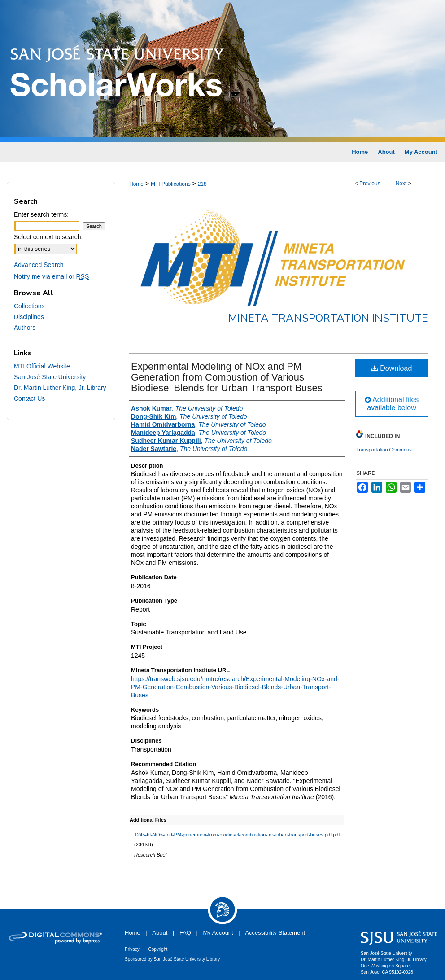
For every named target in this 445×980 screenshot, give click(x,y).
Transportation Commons (384, 450)
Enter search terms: (41, 214)
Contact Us (29, 398)
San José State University (50, 377)
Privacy (132, 949)
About (160, 933)
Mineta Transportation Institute (328, 318)
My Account (218, 933)
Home (136, 184)
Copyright (158, 949)
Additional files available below (392, 404)
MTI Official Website (42, 366)
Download (392, 368)
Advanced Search (39, 265)
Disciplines (29, 317)
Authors (25, 328)
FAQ (185, 933)
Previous (370, 184)
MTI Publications (171, 184)
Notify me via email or (51, 276)
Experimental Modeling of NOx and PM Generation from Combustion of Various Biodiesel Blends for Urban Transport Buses (227, 377)
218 (202, 184)
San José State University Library (187, 959)
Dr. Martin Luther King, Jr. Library (60, 388)
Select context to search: (48, 237)
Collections (29, 306)
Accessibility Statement (275, 933)
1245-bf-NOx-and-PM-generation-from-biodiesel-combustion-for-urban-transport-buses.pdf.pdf (237, 835)
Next (401, 184)
